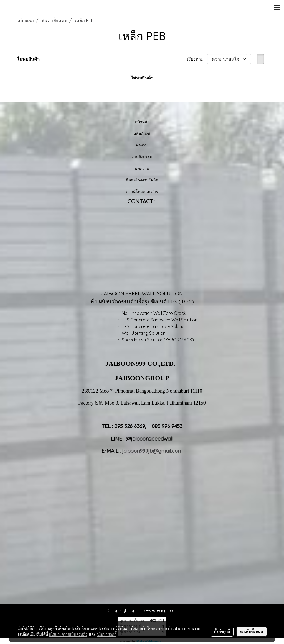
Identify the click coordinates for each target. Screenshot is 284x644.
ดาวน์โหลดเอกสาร (142, 191)
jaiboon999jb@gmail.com (152, 451)
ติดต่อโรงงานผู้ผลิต (142, 180)
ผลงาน (142, 145)
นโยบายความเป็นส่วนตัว (68, 634)
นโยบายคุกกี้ (107, 634)
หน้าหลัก (142, 122)
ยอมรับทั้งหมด (252, 632)
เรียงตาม (197, 59)
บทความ (142, 168)
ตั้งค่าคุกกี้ (222, 632)
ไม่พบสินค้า (28, 59)
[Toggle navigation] (277, 8)
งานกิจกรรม (142, 157)
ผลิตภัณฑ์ (142, 133)
